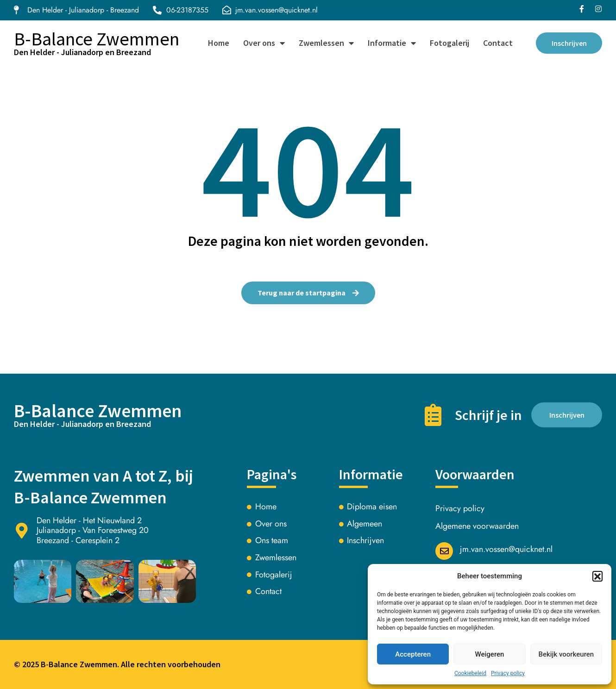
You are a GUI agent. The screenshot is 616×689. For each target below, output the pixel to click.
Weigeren (490, 654)
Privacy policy (508, 673)
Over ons (263, 43)
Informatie (390, 43)
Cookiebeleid (470, 673)
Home (217, 43)
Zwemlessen (325, 43)
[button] (597, 576)
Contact (497, 43)
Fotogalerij (448, 43)
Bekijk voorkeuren (566, 654)
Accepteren (413, 654)
